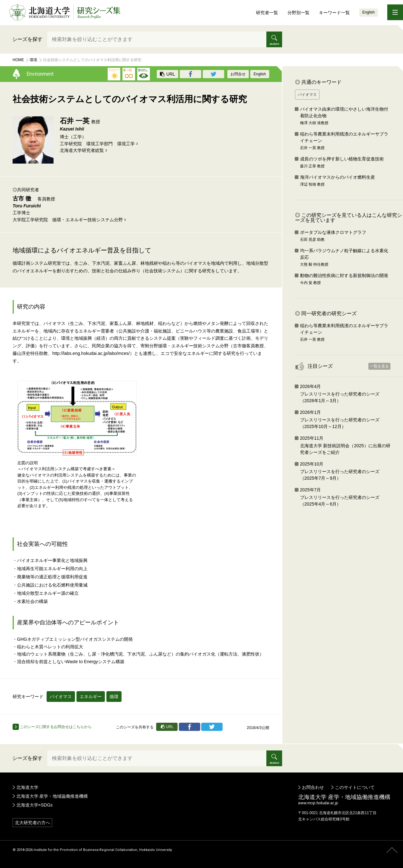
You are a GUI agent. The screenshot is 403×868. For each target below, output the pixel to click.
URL (167, 74)
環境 (33, 60)
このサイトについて (355, 787)
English (369, 12)
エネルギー (91, 697)
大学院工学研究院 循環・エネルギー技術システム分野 (68, 220)
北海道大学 (27, 787)
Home (18, 60)
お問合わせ (313, 787)
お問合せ (238, 74)
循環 (114, 697)
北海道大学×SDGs (35, 805)
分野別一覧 (298, 13)
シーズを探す (27, 39)
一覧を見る (379, 366)
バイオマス (61, 697)
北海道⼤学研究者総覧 (82, 150)
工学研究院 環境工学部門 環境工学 (97, 144)
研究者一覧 (267, 13)
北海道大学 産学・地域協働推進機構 (52, 796)
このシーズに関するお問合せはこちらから (52, 727)
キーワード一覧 (334, 13)
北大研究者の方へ (32, 823)
